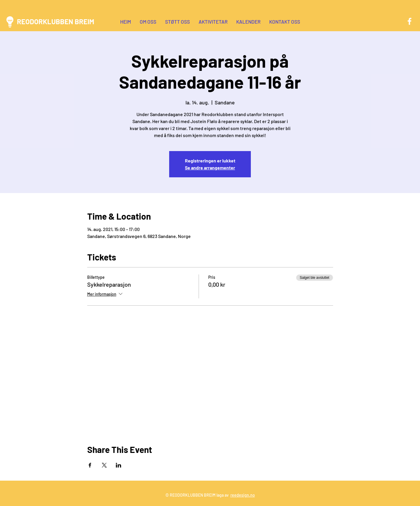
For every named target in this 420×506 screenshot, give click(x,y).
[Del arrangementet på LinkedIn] (119, 465)
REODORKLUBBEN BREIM (56, 21)
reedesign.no (243, 495)
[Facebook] (409, 21)
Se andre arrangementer (210, 168)
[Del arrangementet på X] (104, 465)
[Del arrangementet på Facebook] (90, 465)
